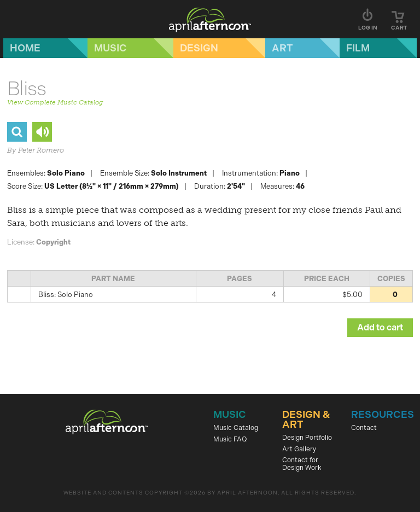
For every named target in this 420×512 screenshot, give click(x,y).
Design (199, 48)
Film (358, 48)
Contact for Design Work (302, 464)
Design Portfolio (307, 438)
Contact (364, 428)
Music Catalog (236, 428)
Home (25, 48)
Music (110, 48)
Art (282, 48)
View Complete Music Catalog (55, 102)
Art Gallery (299, 449)
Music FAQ (230, 439)
